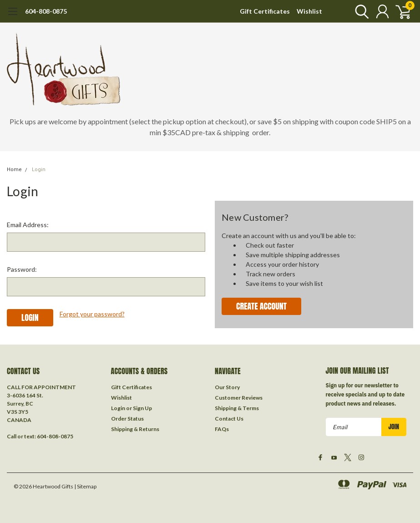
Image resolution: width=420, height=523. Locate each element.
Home (14, 170)
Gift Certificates (265, 11)
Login (39, 170)
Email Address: (28, 225)
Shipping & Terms (237, 408)
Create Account (261, 306)
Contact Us (229, 419)
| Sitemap (85, 486)
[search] (360, 11)
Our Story (227, 387)
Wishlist (309, 11)
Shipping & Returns (135, 429)
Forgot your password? (92, 314)
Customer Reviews (239, 398)
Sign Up (142, 408)
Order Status (127, 419)
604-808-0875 (46, 11)
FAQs (222, 429)
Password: (22, 269)
